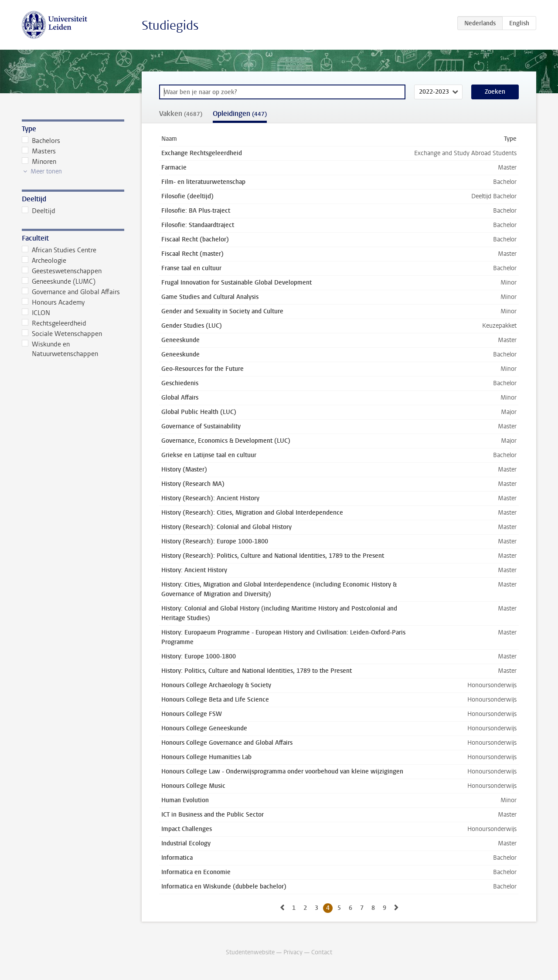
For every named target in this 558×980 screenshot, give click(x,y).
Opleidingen (240, 114)
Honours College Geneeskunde (204, 728)
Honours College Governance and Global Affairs (227, 743)
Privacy (293, 952)
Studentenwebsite (250, 952)
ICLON (36, 313)
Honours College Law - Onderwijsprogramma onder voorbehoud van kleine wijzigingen (282, 771)
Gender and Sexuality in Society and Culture (222, 311)
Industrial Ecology (186, 843)
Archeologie (44, 261)
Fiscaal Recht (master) (192, 254)
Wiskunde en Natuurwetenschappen (60, 349)
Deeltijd (39, 211)
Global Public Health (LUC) (199, 412)
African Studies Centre (59, 250)
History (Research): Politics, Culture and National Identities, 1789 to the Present (273, 556)
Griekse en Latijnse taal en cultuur (209, 455)
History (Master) (184, 470)
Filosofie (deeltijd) (187, 196)
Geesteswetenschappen (62, 271)
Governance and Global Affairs (71, 292)
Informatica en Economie (196, 872)
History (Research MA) (193, 484)
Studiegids (170, 25)
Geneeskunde (180, 340)
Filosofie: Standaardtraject (198, 225)
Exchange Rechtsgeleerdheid (202, 153)
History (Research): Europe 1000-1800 (215, 541)
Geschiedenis (180, 383)
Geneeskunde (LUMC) (59, 281)
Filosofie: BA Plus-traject (196, 211)
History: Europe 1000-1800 (199, 656)
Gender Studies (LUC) (192, 326)
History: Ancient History (194, 570)
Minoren (39, 162)
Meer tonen (46, 171)
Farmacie (174, 168)
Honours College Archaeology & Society (216, 685)
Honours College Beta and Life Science (215, 700)
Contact (322, 952)
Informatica (177, 858)
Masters (39, 151)
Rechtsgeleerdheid (54, 323)
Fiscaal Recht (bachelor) (195, 239)
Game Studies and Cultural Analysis (210, 297)
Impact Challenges (187, 829)
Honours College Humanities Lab (206, 757)
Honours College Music (193, 786)
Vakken (181, 114)
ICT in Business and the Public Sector (213, 815)
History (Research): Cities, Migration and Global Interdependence (252, 513)
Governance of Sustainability (201, 426)
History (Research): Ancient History (210, 498)
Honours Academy (53, 302)
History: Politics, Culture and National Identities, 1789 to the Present (257, 671)
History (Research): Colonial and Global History (226, 527)
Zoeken (495, 92)
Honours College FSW (192, 714)
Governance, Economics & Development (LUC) (226, 441)
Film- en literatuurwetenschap (203, 182)
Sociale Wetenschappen (62, 334)
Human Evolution (185, 800)
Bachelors (41, 141)
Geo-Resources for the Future (202, 369)
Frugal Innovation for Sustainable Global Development (236, 283)
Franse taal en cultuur (191, 268)
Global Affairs (180, 398)
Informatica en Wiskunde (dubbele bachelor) (224, 887)
